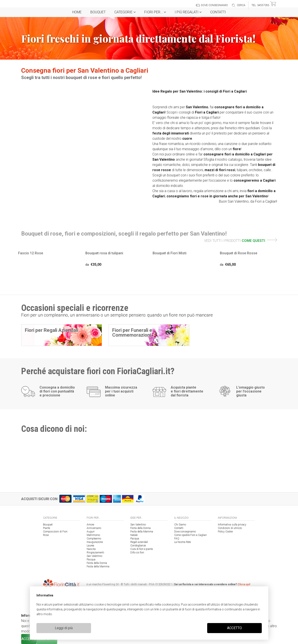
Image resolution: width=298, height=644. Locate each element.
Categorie (125, 12)
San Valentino (94, 556)
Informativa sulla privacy (232, 525)
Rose (46, 535)
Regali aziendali (139, 542)
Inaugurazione (95, 542)
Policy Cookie (225, 532)
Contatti (218, 12)
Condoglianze (138, 546)
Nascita (91, 549)
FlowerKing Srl (110, 584)
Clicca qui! (244, 584)
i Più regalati (188, 12)
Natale (134, 535)
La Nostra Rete (183, 542)
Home (77, 12)
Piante (47, 528)
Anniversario (94, 528)
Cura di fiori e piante (142, 549)
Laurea (90, 546)
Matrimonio (93, 535)
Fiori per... (155, 12)
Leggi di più (64, 628)
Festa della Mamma (98, 567)
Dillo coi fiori (137, 553)
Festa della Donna (97, 563)
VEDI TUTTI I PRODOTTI (241, 241)
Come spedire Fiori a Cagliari (190, 535)
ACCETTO (234, 628)
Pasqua (91, 560)
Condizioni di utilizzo (230, 528)
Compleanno (94, 539)
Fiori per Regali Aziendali (52, 330)
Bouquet (98, 12)
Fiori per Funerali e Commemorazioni (132, 333)
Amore (90, 525)
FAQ (177, 539)
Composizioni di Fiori (55, 532)
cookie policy (171, 604)
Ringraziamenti (95, 553)
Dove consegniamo (185, 532)
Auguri (91, 532)
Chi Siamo (180, 525)
